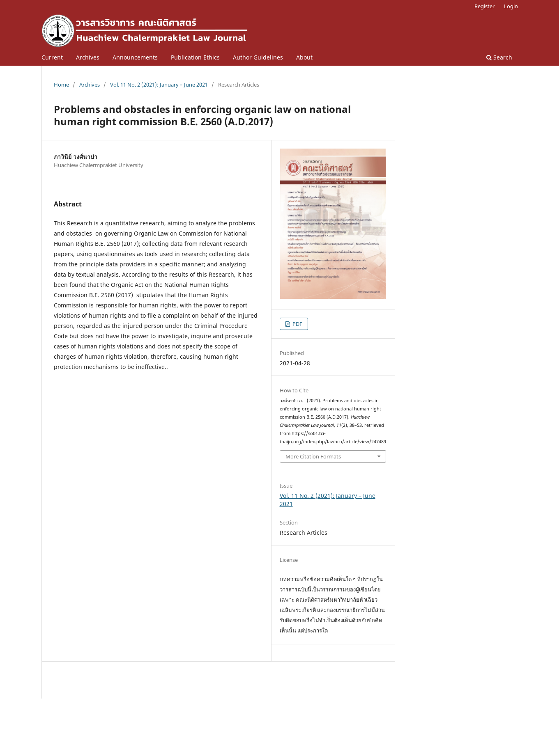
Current (52, 57)
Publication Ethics (195, 57)
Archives (88, 57)
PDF (297, 324)
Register (484, 6)
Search (499, 57)
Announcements (135, 57)
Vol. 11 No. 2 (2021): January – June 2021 (159, 85)
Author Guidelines (258, 57)
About (304, 57)
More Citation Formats (313, 456)
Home (61, 85)
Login (511, 6)
